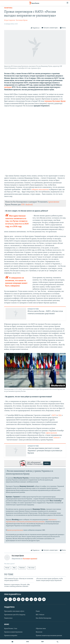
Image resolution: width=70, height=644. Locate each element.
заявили (56, 438)
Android (29, 205)
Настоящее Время (22, 20)
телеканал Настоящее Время (55, 101)
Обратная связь (41, 629)
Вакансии (39, 632)
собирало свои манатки (40, 190)
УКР (42, 642)
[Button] (35, 28)
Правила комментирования (13, 632)
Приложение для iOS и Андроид (15, 615)
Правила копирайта (11, 635)
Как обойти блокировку (44, 618)
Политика (8, 8)
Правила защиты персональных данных (49, 635)
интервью (8, 87)
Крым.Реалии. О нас (11, 629)
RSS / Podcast (40, 615)
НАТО (54, 415)
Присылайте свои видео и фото (14, 611)
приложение (54, 202)
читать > (47, 463)
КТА (28, 642)
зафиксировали (51, 433)
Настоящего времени (30, 559)
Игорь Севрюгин (10, 20)
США (60, 415)
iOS (23, 205)
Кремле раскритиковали (15, 530)
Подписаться (8, 618)
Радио (38, 611)
